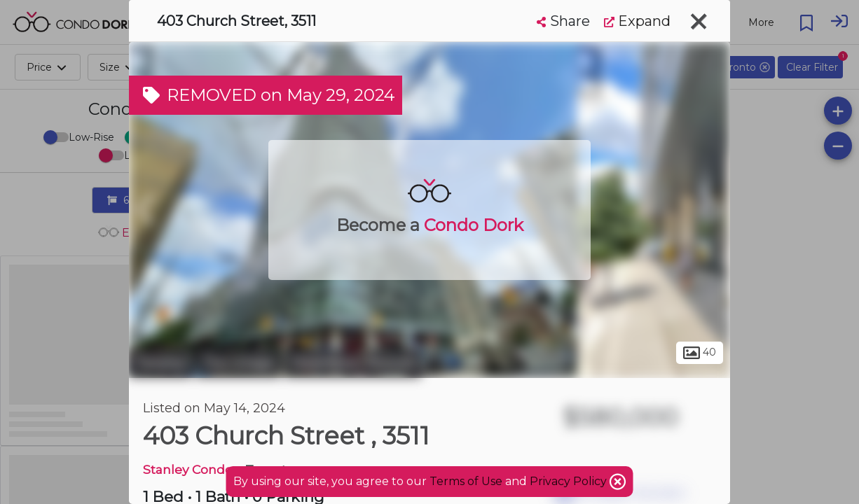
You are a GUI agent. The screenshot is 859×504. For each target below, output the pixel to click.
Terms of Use (466, 481)
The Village (238, 363)
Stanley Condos (191, 469)
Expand (637, 21)
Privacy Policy (570, 481)
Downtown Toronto (353, 363)
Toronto (160, 363)
